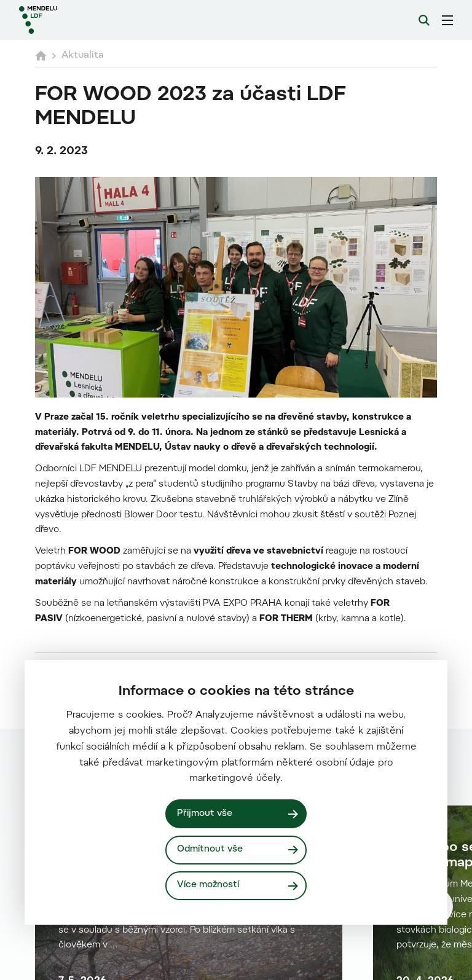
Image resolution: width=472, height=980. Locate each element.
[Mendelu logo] (84, 20)
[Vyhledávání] (424, 20)
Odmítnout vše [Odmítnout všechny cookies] (210, 849)
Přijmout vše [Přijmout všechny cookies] (205, 814)
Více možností (208, 885)
